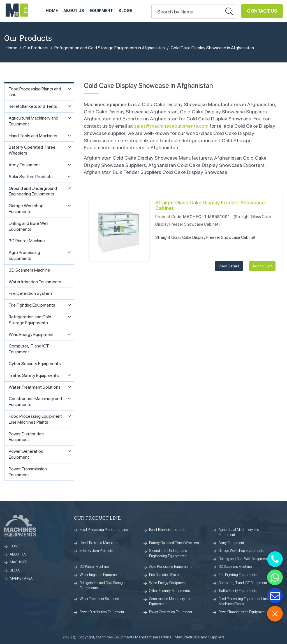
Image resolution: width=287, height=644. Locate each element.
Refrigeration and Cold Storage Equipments (102, 585)
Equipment (101, 11)
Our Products (36, 48)
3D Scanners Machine (235, 567)
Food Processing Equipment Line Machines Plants (243, 601)
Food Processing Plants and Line (104, 530)
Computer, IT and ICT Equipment (243, 583)
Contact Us (262, 11)
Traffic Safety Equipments (238, 591)
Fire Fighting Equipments (238, 575)
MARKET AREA (21, 578)
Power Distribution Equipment (102, 612)
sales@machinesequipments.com (171, 126)
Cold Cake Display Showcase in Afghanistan (212, 48)
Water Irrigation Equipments (100, 575)
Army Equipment (231, 543)
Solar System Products (96, 551)
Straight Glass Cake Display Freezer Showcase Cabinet (210, 205)
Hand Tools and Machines (99, 543)
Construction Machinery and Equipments (170, 601)
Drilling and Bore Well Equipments (244, 559)
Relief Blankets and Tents (168, 530)
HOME (52, 11)
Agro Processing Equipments (171, 567)
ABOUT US (74, 11)
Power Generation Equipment (171, 612)
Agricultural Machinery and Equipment (239, 532)
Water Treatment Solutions (99, 599)
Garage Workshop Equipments (241, 551)
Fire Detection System (165, 575)
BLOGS (15, 570)
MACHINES (18, 562)
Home (11, 48)
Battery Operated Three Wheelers (174, 543)
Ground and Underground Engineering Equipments (168, 553)
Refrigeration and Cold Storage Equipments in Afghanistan (110, 48)
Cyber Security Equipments (169, 591)
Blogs (126, 11)
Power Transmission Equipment (242, 612)
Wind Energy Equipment (167, 583)
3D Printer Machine (94, 567)
